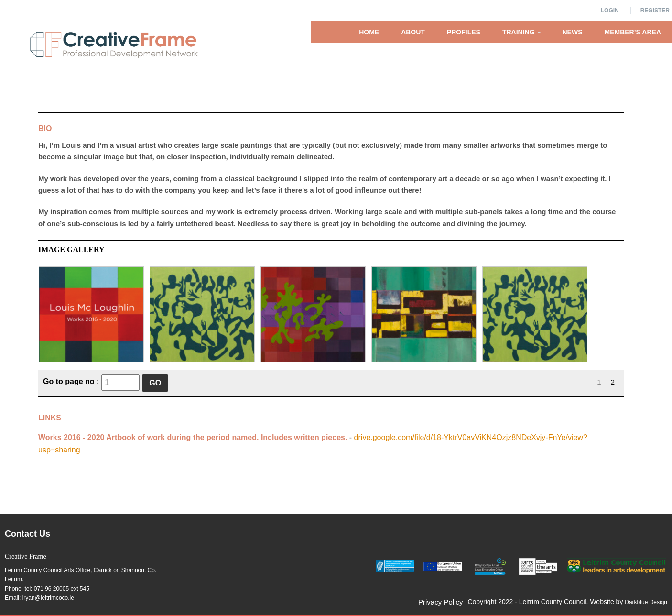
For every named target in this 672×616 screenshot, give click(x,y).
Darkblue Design (646, 602)
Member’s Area (633, 32)
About (413, 32)
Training (521, 32)
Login (610, 11)
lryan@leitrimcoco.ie (48, 598)
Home (369, 32)
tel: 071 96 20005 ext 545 (57, 589)
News (573, 32)
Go (155, 383)
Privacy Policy (440, 602)
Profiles (464, 32)
